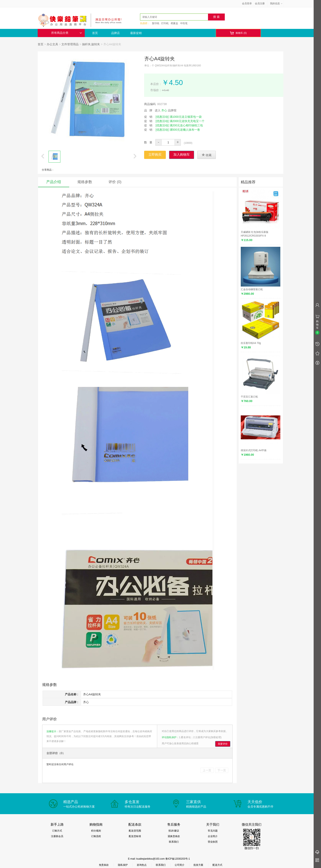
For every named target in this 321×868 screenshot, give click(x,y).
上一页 (207, 770)
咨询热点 (142, 865)
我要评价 (223, 744)
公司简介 (180, 865)
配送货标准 (135, 836)
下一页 (222, 770)
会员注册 (260, 3)
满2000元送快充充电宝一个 (187, 121)
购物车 (238, 33)
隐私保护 (123, 865)
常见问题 (213, 831)
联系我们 (174, 842)
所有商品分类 (67, 33)
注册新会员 (57, 836)
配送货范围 (135, 831)
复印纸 (156, 23)
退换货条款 (174, 836)
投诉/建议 (174, 831)
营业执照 (213, 842)
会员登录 (247, 3)
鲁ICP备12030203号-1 (178, 859)
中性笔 (184, 23)
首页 (95, 33)
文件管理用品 (70, 44)
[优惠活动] (162, 117)
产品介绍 (54, 182)
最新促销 (136, 33)
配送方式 (217, 865)
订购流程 (96, 836)
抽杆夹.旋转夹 (91, 44)
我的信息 (276, 3)
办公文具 (52, 44)
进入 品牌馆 (166, 110)
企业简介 (213, 836)
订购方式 (57, 831)
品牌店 (115, 33)
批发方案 (198, 865)
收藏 (207, 155)
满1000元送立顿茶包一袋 (186, 117)
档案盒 (174, 23)
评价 (115, 182)
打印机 (165, 23)
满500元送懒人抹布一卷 (185, 130)
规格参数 (85, 182)
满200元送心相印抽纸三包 (186, 125)
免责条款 (104, 865)
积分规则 (96, 831)
